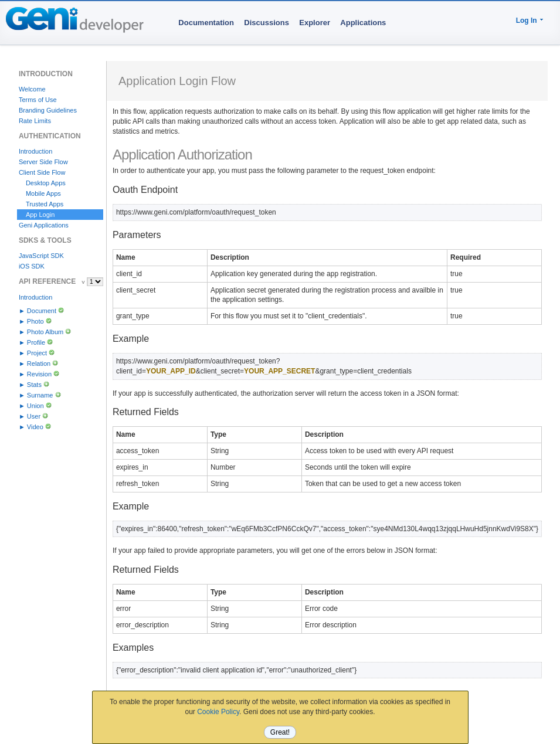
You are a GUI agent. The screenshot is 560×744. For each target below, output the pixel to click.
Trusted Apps (45, 204)
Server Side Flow (43, 162)
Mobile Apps (43, 193)
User (34, 416)
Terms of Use (38, 100)
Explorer (315, 23)
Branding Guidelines (48, 110)
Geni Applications (44, 225)
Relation (39, 363)
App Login (40, 215)
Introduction (35, 151)
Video (35, 427)
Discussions (267, 23)
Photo (35, 321)
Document (42, 311)
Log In (527, 21)
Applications (363, 23)
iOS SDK (32, 266)
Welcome (32, 89)
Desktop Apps (46, 183)
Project (37, 353)
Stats (34, 385)
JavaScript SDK (41, 256)
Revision (39, 374)
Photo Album (45, 332)
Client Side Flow (42, 172)
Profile (36, 342)
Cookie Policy (218, 712)
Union (35, 406)
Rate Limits (35, 121)
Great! (280, 732)
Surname (40, 395)
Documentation (206, 23)
